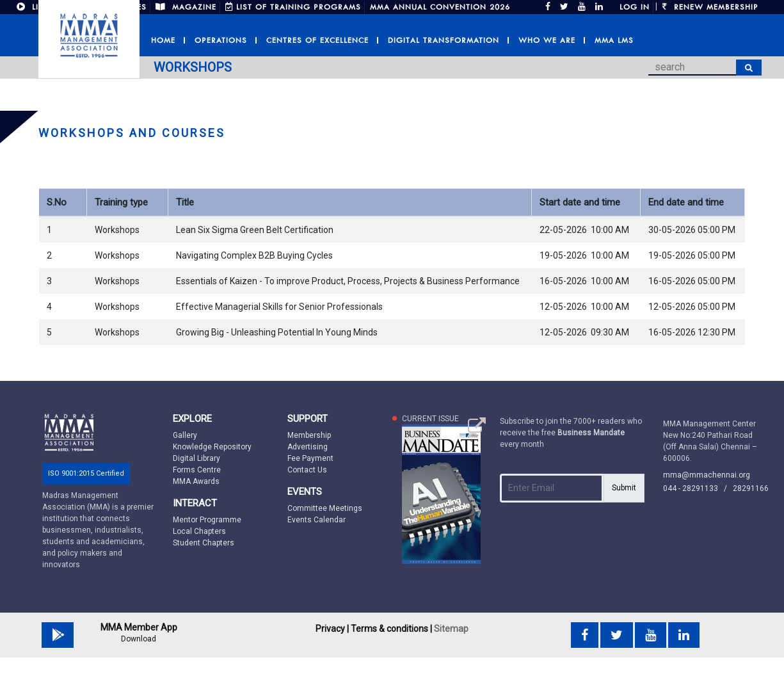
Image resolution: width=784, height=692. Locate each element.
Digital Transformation (444, 40)
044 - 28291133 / (698, 488)
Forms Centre (197, 470)
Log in (635, 7)
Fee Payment (310, 458)
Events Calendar (316, 520)
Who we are (547, 40)
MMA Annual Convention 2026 (440, 7)
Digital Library (196, 458)
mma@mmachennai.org (707, 475)
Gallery (185, 435)
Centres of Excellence (317, 40)
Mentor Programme (207, 520)
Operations (221, 40)
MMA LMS (614, 40)
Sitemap (451, 629)
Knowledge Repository (212, 447)
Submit (624, 488)
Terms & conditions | (391, 629)
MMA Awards (196, 481)
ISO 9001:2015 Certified (86, 473)
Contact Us (307, 470)
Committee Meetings (325, 508)
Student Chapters (204, 543)
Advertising (308, 447)
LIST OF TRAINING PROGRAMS (293, 7)
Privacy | (332, 629)
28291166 (751, 488)
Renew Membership (710, 7)
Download (139, 639)
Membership (309, 435)
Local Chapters (199, 531)
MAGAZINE (186, 7)
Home (163, 40)
